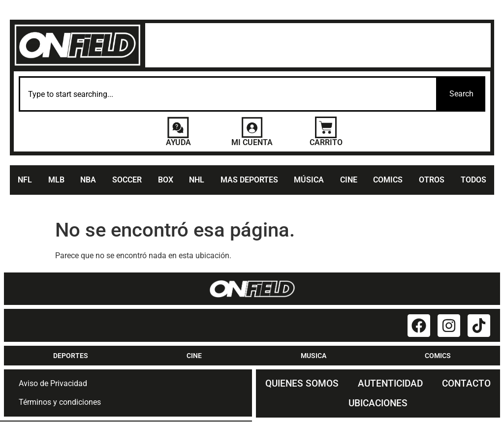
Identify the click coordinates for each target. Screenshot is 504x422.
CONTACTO (466, 384)
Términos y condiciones (60, 403)
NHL (197, 180)
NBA (88, 180)
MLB (56, 180)
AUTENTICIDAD (390, 384)
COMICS (388, 180)
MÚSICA (309, 180)
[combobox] (228, 94)
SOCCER (127, 180)
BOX (166, 180)
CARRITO (326, 143)
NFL (25, 180)
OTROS (432, 180)
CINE (349, 180)
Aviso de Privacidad (53, 384)
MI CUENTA (252, 143)
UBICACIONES (378, 404)
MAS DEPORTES (249, 180)
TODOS (473, 180)
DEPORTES (71, 356)
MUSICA (314, 356)
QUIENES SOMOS (302, 384)
